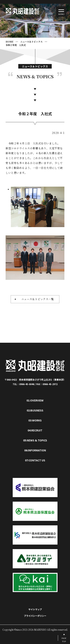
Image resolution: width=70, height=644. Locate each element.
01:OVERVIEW (35, 400)
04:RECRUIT (35, 430)
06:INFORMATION (35, 450)
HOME (10, 42)
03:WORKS (35, 420)
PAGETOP (64, 640)
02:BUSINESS (35, 410)
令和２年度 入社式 (16, 45)
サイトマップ (35, 609)
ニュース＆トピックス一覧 (36, 299)
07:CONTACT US (35, 460)
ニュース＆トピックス (31, 42)
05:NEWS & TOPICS (35, 440)
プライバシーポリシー (35, 616)
